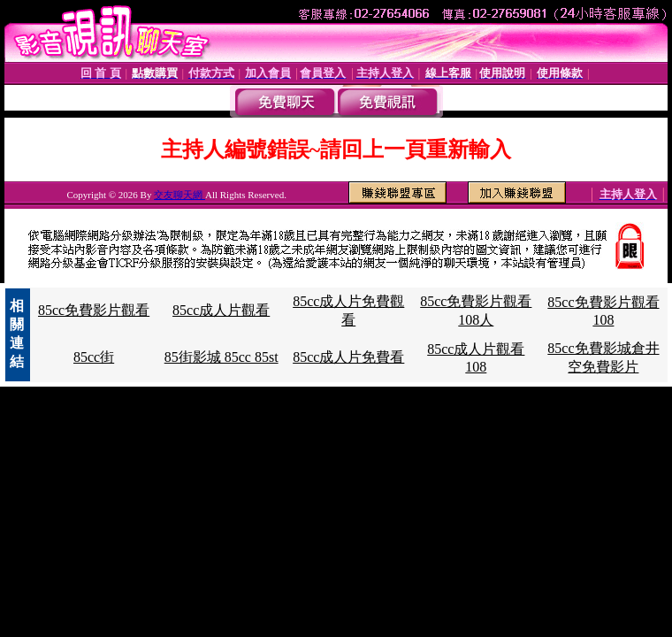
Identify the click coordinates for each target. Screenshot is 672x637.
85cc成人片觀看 (221, 310)
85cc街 (94, 357)
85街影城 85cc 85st (221, 357)
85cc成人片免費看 (348, 357)
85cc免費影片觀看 (94, 310)
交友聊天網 (179, 195)
